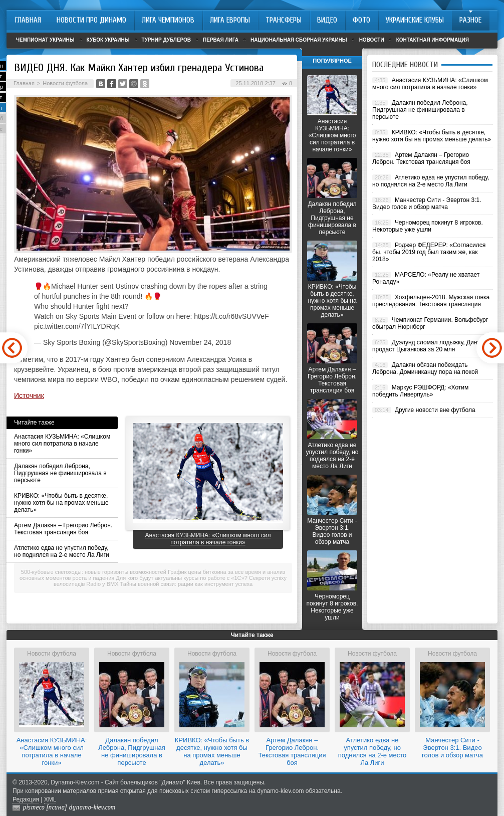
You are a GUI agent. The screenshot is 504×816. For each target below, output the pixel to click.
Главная (24, 83)
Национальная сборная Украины (299, 40)
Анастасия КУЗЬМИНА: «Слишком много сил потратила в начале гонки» (62, 444)
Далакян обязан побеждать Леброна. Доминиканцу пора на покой (425, 368)
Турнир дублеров (167, 40)
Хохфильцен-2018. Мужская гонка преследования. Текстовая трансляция (431, 301)
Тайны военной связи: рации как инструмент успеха (187, 584)
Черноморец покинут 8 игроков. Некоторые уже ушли (332, 607)
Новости (372, 40)
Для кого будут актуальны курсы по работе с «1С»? (181, 578)
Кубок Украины (108, 40)
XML (50, 799)
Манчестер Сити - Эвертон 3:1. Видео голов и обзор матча (332, 531)
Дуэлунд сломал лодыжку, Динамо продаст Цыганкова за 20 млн (430, 346)
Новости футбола (65, 83)
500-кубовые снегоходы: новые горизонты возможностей (94, 572)
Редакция (26, 799)
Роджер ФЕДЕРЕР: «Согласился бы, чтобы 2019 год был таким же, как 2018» (429, 252)
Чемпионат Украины (45, 40)
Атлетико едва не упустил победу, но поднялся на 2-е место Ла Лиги (62, 551)
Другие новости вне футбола (435, 410)
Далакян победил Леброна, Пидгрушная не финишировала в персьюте (60, 473)
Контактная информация (433, 40)
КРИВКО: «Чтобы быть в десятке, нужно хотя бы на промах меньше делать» (61, 503)
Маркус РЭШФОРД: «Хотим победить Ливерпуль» (420, 391)
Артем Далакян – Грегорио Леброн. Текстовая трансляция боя (63, 529)
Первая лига (221, 40)
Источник (29, 395)
